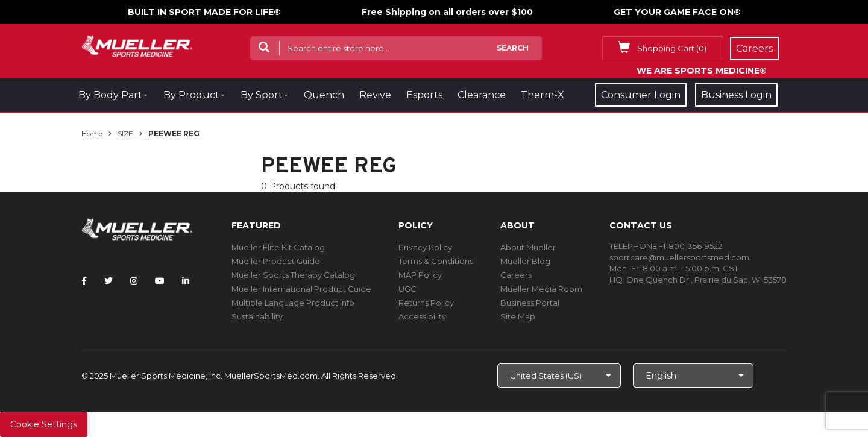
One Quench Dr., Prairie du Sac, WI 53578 (706, 280)
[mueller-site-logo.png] (137, 45)
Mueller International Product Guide (301, 289)
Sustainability (257, 316)
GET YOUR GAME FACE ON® (677, 12)
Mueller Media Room (541, 289)
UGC (407, 289)
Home (92, 134)
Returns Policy (426, 303)
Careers (516, 275)
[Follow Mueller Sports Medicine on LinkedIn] (186, 281)
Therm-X (542, 95)
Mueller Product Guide (276, 261)
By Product (191, 95)
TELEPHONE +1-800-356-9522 (666, 246)
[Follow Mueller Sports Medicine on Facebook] (84, 281)
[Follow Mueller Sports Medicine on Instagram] (134, 281)
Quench (324, 95)
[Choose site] (559, 376)
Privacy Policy (425, 247)
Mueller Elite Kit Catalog (278, 247)
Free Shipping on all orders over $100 (447, 12)
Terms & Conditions (436, 261)
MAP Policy (420, 275)
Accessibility (422, 316)
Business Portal (530, 303)
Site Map (518, 316)
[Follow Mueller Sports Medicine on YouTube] (160, 281)
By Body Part (110, 95)
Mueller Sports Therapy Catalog (293, 275)
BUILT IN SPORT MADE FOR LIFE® (204, 12)
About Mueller (528, 247)
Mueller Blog (525, 261)
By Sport (262, 95)
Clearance (482, 95)
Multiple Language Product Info (293, 303)
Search (513, 48)
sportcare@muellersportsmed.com (679, 257)
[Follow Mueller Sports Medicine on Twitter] (108, 281)
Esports (424, 95)
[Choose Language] (693, 376)
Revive (375, 95)
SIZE (125, 134)
